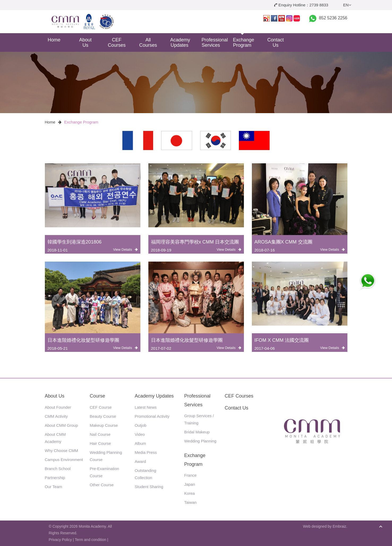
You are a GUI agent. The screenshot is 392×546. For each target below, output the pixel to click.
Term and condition (91, 540)
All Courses (148, 42)
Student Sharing (149, 487)
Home (54, 40)
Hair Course (100, 443)
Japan (190, 484)
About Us (85, 42)
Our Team (54, 487)
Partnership (55, 478)
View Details (125, 249)
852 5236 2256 (333, 18)
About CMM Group (61, 425)
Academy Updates (180, 42)
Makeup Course (104, 425)
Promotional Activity (152, 416)
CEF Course (101, 407)
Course (97, 396)
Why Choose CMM (62, 451)
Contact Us (275, 42)
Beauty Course (103, 416)
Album (141, 443)
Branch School (58, 469)
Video (140, 434)
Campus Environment (64, 460)
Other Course (102, 485)
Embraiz (339, 526)
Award (140, 461)
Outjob (141, 425)
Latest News (146, 407)
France (190, 475)
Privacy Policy (60, 540)
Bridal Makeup (197, 432)
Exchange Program (244, 42)
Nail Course (100, 434)
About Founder (58, 407)
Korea (189, 493)
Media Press (146, 452)
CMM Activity (56, 416)
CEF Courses (117, 42)
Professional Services (213, 42)
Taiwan (190, 502)
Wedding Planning (200, 441)
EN (347, 5)
